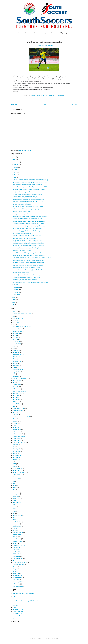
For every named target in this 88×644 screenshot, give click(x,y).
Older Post (74, 104)
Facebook (28, 33)
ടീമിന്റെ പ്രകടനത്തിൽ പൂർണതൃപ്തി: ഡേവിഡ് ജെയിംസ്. (29, 270)
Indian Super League (19, 436)
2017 (13, 157)
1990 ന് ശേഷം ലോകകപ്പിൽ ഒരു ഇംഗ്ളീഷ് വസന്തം (27, 194)
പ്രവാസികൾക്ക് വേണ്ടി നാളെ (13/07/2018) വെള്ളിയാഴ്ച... (29, 221)
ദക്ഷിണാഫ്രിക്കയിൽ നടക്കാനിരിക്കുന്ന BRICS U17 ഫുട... (29, 202)
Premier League (17, 515)
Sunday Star (16, 550)
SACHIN (15, 530)
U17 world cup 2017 (18, 565)
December (17, 295)
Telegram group (65, 33)
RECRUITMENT (17, 614)
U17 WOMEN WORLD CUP (20, 563)
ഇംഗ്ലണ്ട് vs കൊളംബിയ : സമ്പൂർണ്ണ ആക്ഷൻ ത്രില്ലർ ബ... (30, 182)
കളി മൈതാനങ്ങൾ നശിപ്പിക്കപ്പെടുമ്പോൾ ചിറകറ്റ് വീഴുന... (29, 224)
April (15, 170)
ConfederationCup (18, 370)
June (15, 175)
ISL (43, 96)
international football (19, 442)
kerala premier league (19, 472)
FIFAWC (15, 398)
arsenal (15, 335)
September (17, 287)
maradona (16, 496)
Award (14, 346)
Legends (15, 488)
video (14, 571)
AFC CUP (15, 320)
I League (15, 421)
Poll (14, 599)
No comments (60, 96)
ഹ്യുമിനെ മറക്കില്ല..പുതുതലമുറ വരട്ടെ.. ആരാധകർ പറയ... (30, 209)
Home (20, 33)
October (16, 290)
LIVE (14, 490)
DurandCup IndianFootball (20, 378)
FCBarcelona (16, 389)
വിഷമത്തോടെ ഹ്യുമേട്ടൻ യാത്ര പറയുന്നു (25, 197)
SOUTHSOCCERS (17, 541)
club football (16, 365)
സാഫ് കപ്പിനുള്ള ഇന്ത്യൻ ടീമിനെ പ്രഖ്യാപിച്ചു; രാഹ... (29, 231)
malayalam (16, 492)
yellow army (16, 584)
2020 (14, 300)
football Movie (17, 404)
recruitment (16, 524)
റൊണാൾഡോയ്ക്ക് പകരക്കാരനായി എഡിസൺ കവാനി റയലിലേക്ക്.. (33, 258)
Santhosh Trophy (18, 533)
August (16, 285)
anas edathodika (17, 329)
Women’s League (18, 578)
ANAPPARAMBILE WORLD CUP (22, 327)
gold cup (15, 412)
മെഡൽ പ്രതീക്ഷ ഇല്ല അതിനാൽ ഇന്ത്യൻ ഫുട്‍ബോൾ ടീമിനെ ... (32, 187)
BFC (14, 348)
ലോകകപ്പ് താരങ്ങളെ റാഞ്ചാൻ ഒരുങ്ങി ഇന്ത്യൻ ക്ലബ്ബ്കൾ (30, 216)
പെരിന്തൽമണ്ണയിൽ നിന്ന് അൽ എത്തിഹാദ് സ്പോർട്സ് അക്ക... (31, 282)
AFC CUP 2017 (17, 323)
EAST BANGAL (17, 380)
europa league (17, 385)
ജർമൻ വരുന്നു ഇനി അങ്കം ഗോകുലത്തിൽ (44, 42)
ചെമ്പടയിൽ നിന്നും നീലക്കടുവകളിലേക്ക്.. (25, 238)
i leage (15, 419)
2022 (14, 305)
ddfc (14, 374)
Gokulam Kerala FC (36, 96)
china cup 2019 (17, 361)
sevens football (17, 535)
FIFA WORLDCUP (18, 393)
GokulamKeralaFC (18, 410)
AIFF (14, 325)
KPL (14, 481)
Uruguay (15, 569)
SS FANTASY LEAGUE (19, 545)
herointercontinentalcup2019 (21, 417)
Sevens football (17, 616)
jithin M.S (15, 460)
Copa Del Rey (16, 372)
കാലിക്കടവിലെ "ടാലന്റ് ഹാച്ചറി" (22, 272)
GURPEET (15, 415)
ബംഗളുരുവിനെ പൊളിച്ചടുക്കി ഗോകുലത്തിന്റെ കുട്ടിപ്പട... (29, 243)
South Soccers (17, 539)
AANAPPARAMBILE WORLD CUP (22, 314)
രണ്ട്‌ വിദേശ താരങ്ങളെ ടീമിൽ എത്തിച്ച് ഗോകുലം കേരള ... (29, 255)
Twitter (36, 33)
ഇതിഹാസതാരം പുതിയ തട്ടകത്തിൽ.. (24, 211)
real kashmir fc (17, 522)
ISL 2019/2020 (17, 451)
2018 (14, 159)
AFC (14, 316)
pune (14, 520)
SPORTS (15, 543)
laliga (14, 485)
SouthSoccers (49, 45)
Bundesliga (16, 353)
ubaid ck (15, 567)
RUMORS (15, 528)
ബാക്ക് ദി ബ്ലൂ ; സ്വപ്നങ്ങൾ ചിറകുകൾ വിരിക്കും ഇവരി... (29, 199)
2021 (13, 302)
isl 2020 (15, 453)
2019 (13, 297)
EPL (14, 383)
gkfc (14, 406)
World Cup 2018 (17, 582)
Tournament (16, 556)
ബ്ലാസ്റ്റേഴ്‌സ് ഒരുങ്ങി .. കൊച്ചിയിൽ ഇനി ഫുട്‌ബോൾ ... (28, 248)
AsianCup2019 (17, 344)
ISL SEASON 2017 (17, 455)
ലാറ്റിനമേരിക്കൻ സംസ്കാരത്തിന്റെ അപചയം (25, 192)
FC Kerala (15, 387)
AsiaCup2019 (16, 342)
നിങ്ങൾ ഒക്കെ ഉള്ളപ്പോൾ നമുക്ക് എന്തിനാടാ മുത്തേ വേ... (29, 245)
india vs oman (17, 430)
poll (14, 513)
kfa (14, 477)
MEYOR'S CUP (17, 498)
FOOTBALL (16, 402)
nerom (15, 507)
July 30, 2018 (39, 45)
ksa (14, 483)
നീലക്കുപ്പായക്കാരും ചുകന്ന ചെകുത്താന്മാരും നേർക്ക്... (28, 206)
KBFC (14, 464)
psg (14, 517)
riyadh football (17, 526)
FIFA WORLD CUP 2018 (19, 391)
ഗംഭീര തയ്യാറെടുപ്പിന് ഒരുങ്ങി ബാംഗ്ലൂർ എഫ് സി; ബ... (29, 260)
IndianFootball (17, 440)
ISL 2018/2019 (16, 449)
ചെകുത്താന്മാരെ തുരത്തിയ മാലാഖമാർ (24, 214)
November (17, 292)
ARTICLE (15, 337)
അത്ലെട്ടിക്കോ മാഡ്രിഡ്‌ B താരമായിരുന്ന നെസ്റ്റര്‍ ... (28, 275)
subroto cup (16, 547)
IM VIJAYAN (16, 428)
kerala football (17, 470)
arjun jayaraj (16, 333)
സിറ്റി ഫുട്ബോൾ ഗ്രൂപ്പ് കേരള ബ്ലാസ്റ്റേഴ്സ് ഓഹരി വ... (28, 241)
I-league (15, 423)
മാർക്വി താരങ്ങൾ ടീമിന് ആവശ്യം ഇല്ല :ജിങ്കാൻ (27, 253)
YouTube (54, 33)
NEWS (14, 509)
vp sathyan (16, 573)
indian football (17, 434)
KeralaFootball (17, 475)
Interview (15, 445)
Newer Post (14, 104)
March (16, 167)
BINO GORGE (16, 350)
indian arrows (17, 432)
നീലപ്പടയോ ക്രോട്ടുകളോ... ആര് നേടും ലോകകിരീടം (28, 228)
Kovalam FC (16, 479)
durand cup (16, 376)
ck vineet (15, 363)
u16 (13, 560)
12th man (15, 312)
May (15, 172)
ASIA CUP (15, 340)
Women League (17, 575)
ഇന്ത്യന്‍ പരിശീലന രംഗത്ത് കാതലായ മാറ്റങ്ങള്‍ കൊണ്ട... (29, 263)
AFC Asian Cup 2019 (18, 318)
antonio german (17, 331)
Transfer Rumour (18, 558)
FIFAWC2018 (16, 400)
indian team (16, 438)
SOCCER (15, 537)
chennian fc (16, 357)
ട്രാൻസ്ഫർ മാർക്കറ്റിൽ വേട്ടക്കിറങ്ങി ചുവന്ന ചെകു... (27, 277)
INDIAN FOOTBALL (18, 609)
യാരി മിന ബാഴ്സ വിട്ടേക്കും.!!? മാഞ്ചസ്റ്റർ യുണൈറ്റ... (27, 267)
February (16, 165)
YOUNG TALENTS (18, 586)
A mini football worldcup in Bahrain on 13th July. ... (28, 219)
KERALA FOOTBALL (18, 612)
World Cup (16, 580)
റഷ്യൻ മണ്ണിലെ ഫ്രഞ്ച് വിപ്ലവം (23, 233)
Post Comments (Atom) (25, 150)
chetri (14, 359)
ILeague (15, 425)
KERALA (15, 466)
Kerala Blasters (49, 96)
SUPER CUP (16, 554)
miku (14, 500)
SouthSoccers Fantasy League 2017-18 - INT (25, 593)
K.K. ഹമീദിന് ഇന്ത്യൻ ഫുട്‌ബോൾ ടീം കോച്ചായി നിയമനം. (29, 226)
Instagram (45, 33)
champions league (18, 355)
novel (14, 511)
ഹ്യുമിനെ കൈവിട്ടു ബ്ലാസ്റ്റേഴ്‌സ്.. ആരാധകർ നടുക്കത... (29, 189)
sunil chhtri (16, 552)
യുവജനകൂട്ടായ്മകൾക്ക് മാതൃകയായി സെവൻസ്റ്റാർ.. (28, 184)
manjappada (16, 494)
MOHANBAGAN (17, 503)
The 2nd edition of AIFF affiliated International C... (28, 236)
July (15, 177)
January (16, 162)
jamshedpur (16, 458)
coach (14, 367)
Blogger (58, 638)
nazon (14, 505)
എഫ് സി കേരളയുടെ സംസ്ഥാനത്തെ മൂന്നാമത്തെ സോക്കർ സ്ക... (31, 180)
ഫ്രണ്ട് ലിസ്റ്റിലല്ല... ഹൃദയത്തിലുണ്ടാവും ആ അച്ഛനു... (28, 265)
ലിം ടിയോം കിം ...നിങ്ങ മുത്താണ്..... (23, 250)
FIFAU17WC (16, 395)
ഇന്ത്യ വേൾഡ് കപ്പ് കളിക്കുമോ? (22, 204)
